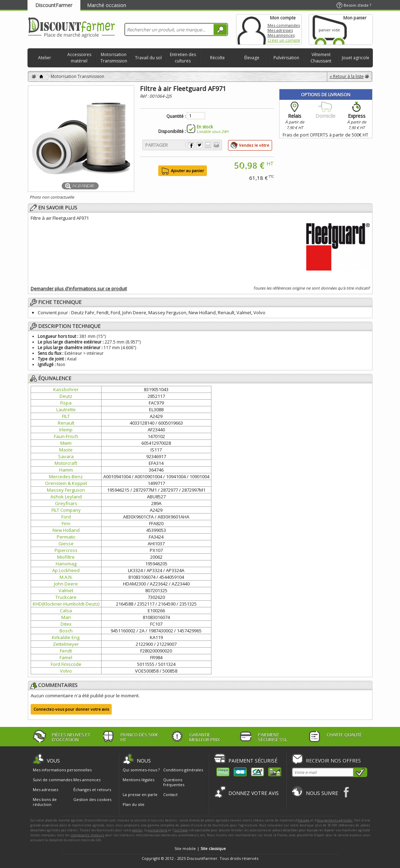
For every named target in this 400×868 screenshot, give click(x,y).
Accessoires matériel (79, 58)
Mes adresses (280, 30)
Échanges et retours (92, 790)
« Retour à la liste (347, 76)
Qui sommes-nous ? (141, 770)
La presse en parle (140, 794)
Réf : (145, 96)
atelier (137, 830)
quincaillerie (158, 830)
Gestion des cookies (92, 800)
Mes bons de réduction (45, 802)
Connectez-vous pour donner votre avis (71, 709)
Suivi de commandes (53, 780)
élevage (304, 820)
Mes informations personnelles (62, 770)
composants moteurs (87, 835)
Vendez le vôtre (254, 145)
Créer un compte (284, 40)
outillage (181, 830)
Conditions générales (183, 770)
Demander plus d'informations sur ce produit (79, 289)
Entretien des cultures (183, 58)
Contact (170, 794)
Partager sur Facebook (191, 145)
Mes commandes (284, 25)
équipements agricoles (335, 820)
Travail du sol (148, 58)
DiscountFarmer (54, 5)
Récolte (217, 58)
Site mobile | (200, 848)
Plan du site (134, 804)
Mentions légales (139, 780)
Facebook (347, 792)
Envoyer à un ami (208, 145)
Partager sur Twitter (199, 145)
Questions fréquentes (174, 782)
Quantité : (176, 116)
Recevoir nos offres (333, 761)
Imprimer (216, 145)
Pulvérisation (286, 58)
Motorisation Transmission (114, 58)
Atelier (45, 58)
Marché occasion (107, 5)
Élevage (252, 58)
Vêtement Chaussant (321, 58)
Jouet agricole (356, 58)
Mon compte (252, 29)
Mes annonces (281, 35)
